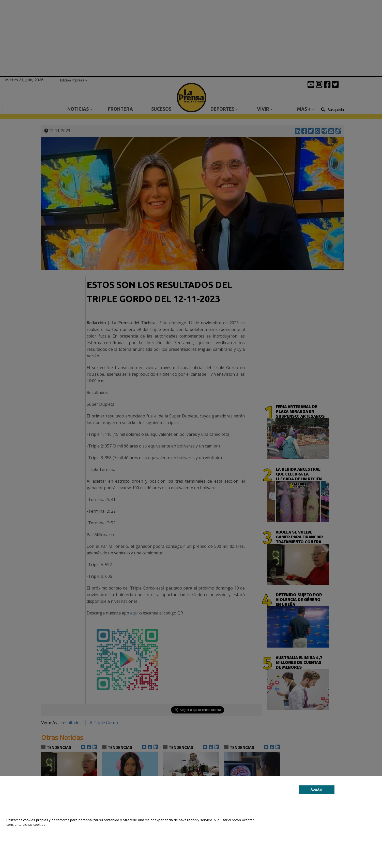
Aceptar (317, 789)
